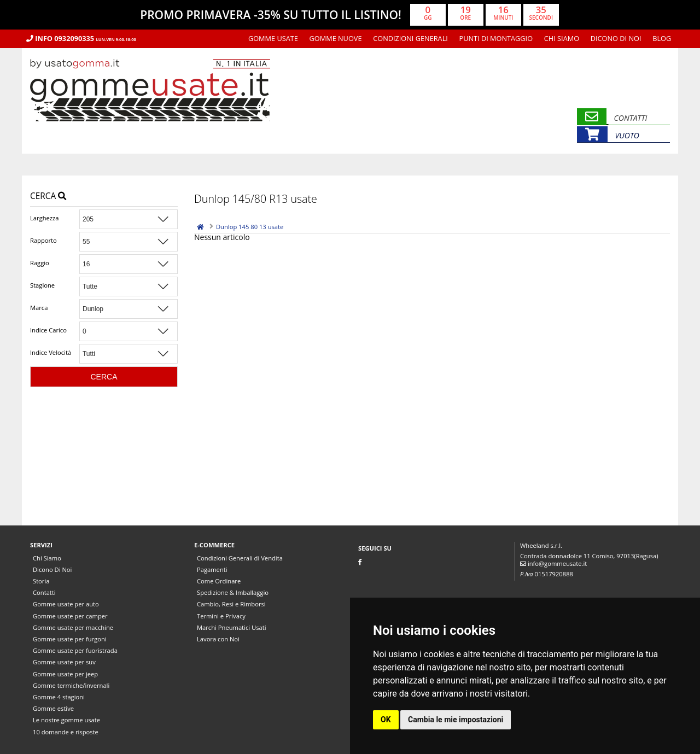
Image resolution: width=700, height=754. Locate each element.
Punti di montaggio (496, 38)
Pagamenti (212, 569)
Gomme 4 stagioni (59, 697)
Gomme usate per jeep (65, 674)
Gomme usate (273, 38)
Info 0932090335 (81, 38)
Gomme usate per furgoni (70, 639)
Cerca (48, 196)
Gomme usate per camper (70, 616)
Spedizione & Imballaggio (233, 592)
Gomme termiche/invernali (71, 685)
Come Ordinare (219, 581)
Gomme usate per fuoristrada (75, 650)
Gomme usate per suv (64, 662)
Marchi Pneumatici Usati (232, 627)
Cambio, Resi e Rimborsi (231, 604)
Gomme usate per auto (66, 604)
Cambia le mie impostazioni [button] (456, 720)
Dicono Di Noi (616, 38)
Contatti (44, 592)
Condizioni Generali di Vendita (240, 558)
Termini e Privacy (221, 616)
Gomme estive (53, 708)
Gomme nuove (336, 38)
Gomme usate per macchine (73, 627)
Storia (41, 581)
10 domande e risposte (66, 732)
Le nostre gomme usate (66, 720)
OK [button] (386, 720)
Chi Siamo (562, 38)
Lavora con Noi (218, 639)
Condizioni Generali (410, 38)
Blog (662, 38)
